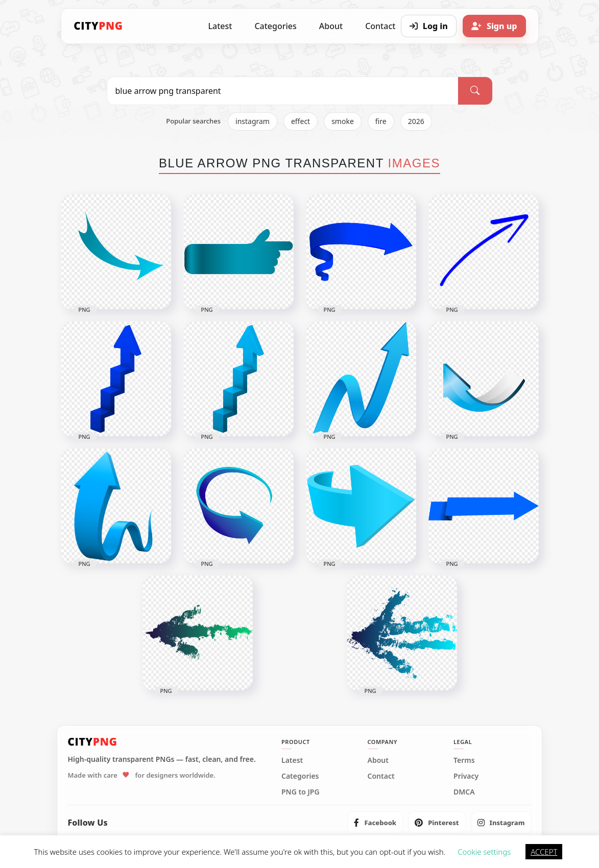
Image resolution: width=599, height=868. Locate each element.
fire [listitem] (381, 121)
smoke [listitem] (343, 121)
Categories (275, 26)
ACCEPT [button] (544, 852)
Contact (381, 776)
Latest (220, 26)
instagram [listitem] (253, 121)
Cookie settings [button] (484, 852)
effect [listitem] (301, 121)
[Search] (475, 91)
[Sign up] (494, 26)
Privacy (466, 776)
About (331, 26)
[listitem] (375, 823)
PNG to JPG (301, 792)
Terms (464, 760)
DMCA (464, 792)
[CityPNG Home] (99, 26)
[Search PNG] (283, 91)
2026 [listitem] (416, 121)
